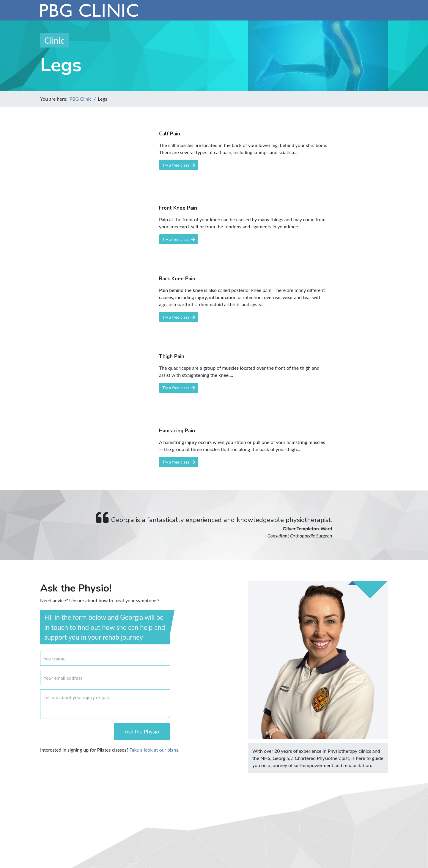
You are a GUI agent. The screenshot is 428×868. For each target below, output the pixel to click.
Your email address (63, 678)
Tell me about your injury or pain (77, 697)
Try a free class (179, 165)
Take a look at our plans (154, 750)
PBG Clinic (81, 99)
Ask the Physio (142, 731)
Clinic (54, 40)
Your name (55, 658)
